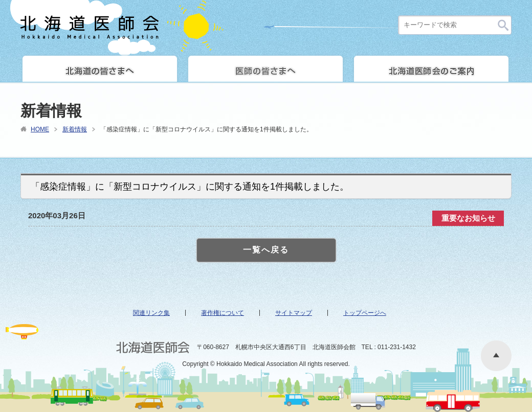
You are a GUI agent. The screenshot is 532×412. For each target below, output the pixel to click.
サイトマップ (294, 313)
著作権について (223, 313)
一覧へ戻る (266, 250)
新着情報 (75, 129)
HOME (40, 129)
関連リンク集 (151, 313)
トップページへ (365, 313)
